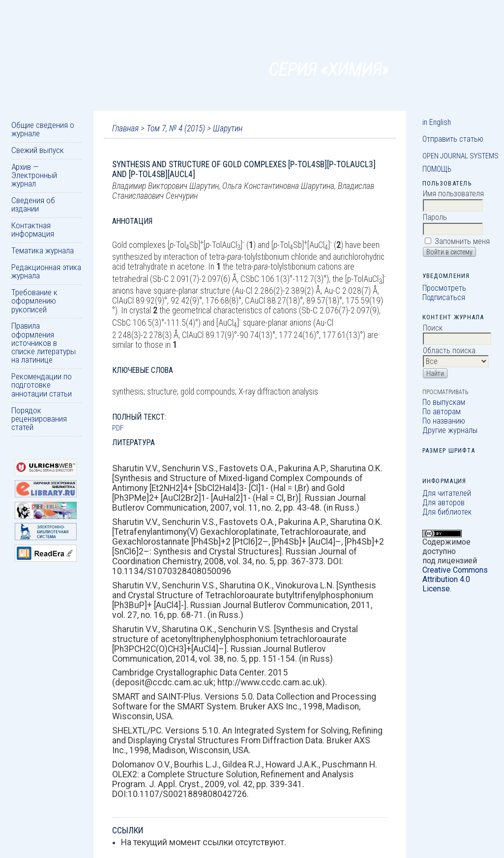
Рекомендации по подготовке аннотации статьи (42, 385)
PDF (118, 428)
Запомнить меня (462, 241)
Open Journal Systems (460, 156)
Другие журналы (450, 430)
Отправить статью (453, 139)
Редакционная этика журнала (46, 271)
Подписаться (444, 297)
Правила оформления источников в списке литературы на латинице (44, 343)
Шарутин (228, 128)
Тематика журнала (43, 250)
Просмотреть (444, 288)
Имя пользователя (453, 194)
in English (437, 122)
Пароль (435, 217)
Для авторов (444, 503)
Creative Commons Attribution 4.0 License (455, 579)
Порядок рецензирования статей (39, 419)
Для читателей (447, 493)
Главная (125, 128)
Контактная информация (33, 230)
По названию (444, 421)
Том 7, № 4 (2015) (176, 128)
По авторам (442, 412)
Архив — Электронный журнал (34, 175)
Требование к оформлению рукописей (34, 301)
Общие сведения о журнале (43, 129)
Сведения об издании (33, 204)
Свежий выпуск (38, 150)
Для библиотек (447, 512)
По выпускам (444, 402)
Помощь (437, 169)
